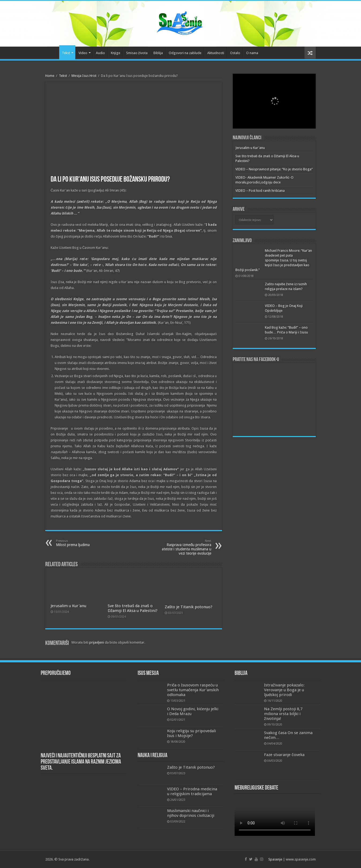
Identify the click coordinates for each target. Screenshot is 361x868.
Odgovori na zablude (185, 53)
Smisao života (137, 53)
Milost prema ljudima (83, 543)
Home (50, 76)
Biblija (158, 53)
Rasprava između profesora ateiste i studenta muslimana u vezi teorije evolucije (184, 547)
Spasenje (275, 859)
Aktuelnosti (216, 53)
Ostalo (235, 53)
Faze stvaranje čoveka (284, 755)
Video (83, 53)
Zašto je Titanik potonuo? (189, 607)
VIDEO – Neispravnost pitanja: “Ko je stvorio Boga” (274, 169)
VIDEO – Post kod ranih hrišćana (260, 191)
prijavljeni (97, 642)
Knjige (116, 53)
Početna (52, 52)
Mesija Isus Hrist (84, 76)
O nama (252, 53)
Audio (100, 53)
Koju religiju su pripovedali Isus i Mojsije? (191, 733)
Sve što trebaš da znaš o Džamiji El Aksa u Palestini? (133, 608)
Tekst (66, 53)
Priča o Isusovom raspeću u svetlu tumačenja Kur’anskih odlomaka (193, 690)
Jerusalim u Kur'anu (68, 606)
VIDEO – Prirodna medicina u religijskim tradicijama (192, 791)
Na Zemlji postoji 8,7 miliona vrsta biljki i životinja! (283, 714)
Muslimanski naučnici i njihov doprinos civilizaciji (191, 813)
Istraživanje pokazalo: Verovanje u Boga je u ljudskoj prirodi (284, 690)
